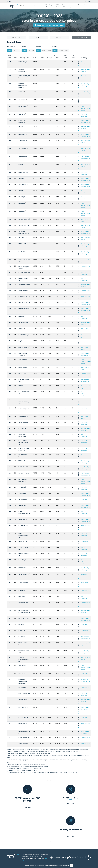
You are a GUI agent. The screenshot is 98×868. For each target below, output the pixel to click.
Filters (38, 37)
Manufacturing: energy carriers (85, 381)
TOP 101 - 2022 (17, 37)
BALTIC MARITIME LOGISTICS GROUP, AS (24, 611)
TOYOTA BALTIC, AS (24, 141)
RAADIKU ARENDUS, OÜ (24, 279)
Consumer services (86, 291)
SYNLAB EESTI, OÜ (23, 603)
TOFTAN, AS (22, 461)
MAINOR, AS (22, 114)
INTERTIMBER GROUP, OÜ (24, 261)
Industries (60, 37)
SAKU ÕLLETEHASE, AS (24, 302)
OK (71, 866)
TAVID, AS (21, 329)
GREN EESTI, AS (23, 499)
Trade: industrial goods (85, 261)
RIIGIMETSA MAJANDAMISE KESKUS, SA (23, 681)
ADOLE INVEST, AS (23, 148)
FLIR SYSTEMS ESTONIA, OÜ (22, 121)
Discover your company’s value (49, 25)
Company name (24, 58)
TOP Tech (58, 6)
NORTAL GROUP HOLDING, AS (23, 480)
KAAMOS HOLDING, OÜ (24, 555)
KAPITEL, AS (22, 596)
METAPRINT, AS (23, 156)
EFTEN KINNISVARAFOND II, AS (24, 536)
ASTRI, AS (21, 191)
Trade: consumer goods (86, 101)
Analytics (51, 5)
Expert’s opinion (72, 6)
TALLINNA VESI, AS (23, 582)
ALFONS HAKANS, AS (24, 285)
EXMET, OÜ (21, 252)
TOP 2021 (15, 57)
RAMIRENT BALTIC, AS (24, 455)
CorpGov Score (73, 57)
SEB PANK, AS (22, 687)
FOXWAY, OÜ (22, 100)
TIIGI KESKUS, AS (23, 519)
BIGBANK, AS (22, 590)
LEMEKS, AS (22, 568)
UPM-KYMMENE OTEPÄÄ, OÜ (23, 354)
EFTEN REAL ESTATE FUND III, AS (24, 409)
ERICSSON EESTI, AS (24, 618)
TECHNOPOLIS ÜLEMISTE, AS (22, 436)
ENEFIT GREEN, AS (23, 707)
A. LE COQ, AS (22, 493)
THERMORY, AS (23, 467)
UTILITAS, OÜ (22, 673)
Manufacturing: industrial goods (85, 85)
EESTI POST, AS (22, 428)
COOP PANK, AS (23, 526)
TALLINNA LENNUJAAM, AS (23, 71)
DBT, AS (21, 386)
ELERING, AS (22, 631)
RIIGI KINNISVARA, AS (24, 693)
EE (8, 1)
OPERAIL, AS (22, 127)
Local (44, 50)
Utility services (85, 499)
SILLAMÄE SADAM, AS (24, 323)
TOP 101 (46, 6)
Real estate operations (84, 63)
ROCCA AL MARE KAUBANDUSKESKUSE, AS (24, 443)
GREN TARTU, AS (23, 542)
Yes (14, 50)
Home (41, 5)
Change (49, 58)
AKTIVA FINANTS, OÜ (24, 76)
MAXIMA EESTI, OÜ (24, 225)
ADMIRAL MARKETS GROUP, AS (24, 267)
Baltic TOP (64, 6)
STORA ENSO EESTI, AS (24, 473)
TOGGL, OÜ (22, 211)
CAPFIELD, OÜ (22, 487)
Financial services (86, 76)
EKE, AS (20, 341)
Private (61, 50)
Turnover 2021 (57, 57)
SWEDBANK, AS (23, 744)
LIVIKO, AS (21, 92)
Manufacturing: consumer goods (86, 93)
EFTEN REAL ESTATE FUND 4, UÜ (24, 450)
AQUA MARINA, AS (24, 347)
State (67, 50)
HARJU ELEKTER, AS (24, 309)
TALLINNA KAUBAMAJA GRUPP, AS (24, 659)
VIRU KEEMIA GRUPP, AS (24, 652)
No (18, 50)
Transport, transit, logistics (86, 71)
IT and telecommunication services (87, 108)
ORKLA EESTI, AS (23, 135)
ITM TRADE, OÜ (23, 106)
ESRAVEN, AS (22, 197)
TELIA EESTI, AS (22, 665)
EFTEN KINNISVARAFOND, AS (24, 512)
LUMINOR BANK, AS (24, 738)
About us (79, 6)
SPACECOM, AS (23, 291)
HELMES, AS (22, 203)
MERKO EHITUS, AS (24, 574)
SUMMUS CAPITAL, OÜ (24, 549)
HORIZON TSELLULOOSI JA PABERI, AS (23, 86)
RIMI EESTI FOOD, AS (24, 335)
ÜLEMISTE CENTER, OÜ (24, 422)
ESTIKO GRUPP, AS (23, 172)
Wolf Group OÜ (23, 179)
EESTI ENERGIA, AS (23, 717)
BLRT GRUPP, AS (23, 637)
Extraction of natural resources (86, 680)
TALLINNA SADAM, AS (24, 643)
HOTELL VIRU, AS (23, 62)
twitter (88, 1)
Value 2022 (35, 57)
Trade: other (84, 329)
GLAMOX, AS (22, 505)
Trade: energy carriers (85, 220)
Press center (86, 6)
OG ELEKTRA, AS (23, 238)
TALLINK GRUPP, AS (24, 699)
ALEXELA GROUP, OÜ (24, 219)
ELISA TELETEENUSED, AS (24, 393)
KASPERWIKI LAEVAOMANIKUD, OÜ (24, 402)
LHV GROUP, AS (23, 724)
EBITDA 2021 (65, 57)
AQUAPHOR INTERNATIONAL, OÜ (24, 233)
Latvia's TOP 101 (81, 37)
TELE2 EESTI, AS (23, 360)
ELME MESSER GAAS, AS (24, 381)
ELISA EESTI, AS (22, 560)
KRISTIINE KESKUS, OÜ (24, 272)
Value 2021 (42, 57)
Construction (85, 574)
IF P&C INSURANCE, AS (24, 297)
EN (10, 1)
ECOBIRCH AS (22, 244)
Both (10, 50)
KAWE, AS (21, 317)
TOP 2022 (10, 57)
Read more (27, 807)
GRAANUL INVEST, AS (24, 732)
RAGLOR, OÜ (22, 164)
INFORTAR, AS (22, 624)
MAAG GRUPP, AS (23, 185)
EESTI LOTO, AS (22, 374)
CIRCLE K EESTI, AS (23, 416)
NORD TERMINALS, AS (24, 368)
